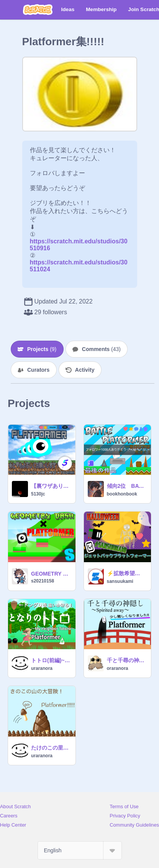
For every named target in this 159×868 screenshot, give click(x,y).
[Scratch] (38, 10)
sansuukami (120, 581)
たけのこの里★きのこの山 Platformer (51, 748)
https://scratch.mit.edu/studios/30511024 (79, 262)
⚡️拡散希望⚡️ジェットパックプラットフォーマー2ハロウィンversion (127, 573)
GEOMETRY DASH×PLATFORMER (51, 574)
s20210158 (43, 581)
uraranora (42, 668)
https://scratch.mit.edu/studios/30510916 (79, 241)
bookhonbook (122, 494)
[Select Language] (80, 850)
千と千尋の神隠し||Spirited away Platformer (127, 660)
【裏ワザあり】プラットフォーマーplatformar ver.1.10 (51, 486)
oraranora (118, 668)
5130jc (38, 494)
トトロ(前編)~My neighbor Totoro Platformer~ (51, 660)
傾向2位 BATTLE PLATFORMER (127, 486)
